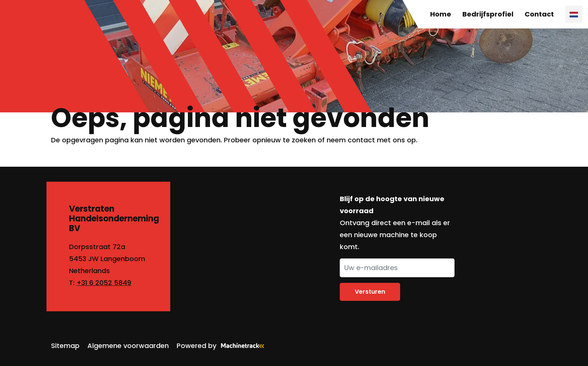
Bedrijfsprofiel (488, 14)
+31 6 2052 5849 (104, 283)
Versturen (370, 292)
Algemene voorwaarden (128, 346)
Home (441, 14)
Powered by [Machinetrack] (223, 346)
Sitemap (65, 346)
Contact (539, 14)
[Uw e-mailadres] (397, 268)
